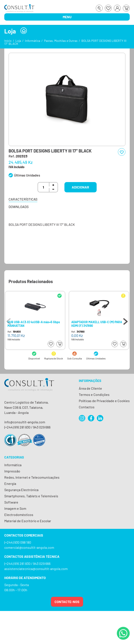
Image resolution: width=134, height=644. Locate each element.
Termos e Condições (94, 394)
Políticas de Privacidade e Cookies (104, 401)
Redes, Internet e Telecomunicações (32, 477)
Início (8, 41)
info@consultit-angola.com (25, 422)
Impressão (12, 471)
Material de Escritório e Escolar (28, 521)
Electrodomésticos (19, 515)
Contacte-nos (67, 602)
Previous (9, 320)
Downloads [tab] (19, 207)
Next (125, 320)
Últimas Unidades (27, 175)
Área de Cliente (90, 388)
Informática (33, 41)
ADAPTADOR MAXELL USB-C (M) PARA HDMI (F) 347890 (97, 324)
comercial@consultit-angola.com (29, 547)
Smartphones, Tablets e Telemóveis (31, 496)
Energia (10, 483)
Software (11, 502)
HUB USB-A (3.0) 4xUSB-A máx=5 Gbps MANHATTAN (34, 324)
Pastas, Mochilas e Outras (61, 41)
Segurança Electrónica (21, 490)
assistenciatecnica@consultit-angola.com (36, 569)
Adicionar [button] (80, 187)
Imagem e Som (15, 508)
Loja (18, 41)
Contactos (87, 407)
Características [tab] (23, 199)
